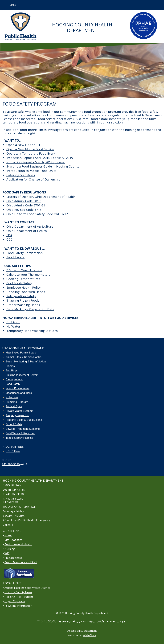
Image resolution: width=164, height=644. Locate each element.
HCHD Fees (13, 451)
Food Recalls (15, 257)
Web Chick (90, 635)
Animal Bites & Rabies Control (24, 357)
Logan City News (15, 601)
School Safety (14, 424)
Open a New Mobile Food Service (30, 149)
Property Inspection (17, 415)
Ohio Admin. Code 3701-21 (26, 205)
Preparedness (13, 558)
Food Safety (13, 384)
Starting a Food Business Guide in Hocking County (43, 166)
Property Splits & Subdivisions (24, 420)
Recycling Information (18, 606)
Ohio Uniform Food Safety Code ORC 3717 (37, 214)
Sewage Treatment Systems (23, 429)
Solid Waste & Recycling (20, 433)
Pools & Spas (14, 406)
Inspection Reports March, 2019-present (36, 162)
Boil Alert (13, 322)
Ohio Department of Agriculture (30, 226)
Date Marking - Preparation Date (30, 309)
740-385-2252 (15, 498)
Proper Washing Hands (23, 305)
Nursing (10, 549)
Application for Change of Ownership (33, 179)
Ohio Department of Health (27, 231)
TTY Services (11, 502)
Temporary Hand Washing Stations (32, 331)
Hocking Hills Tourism (19, 597)
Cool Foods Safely (19, 283)
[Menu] (6, 5)
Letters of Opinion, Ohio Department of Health (41, 197)
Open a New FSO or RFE (24, 145)
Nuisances (12, 397)
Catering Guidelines (21, 175)
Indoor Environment (17, 388)
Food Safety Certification (25, 253)
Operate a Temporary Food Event (31, 153)
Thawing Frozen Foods (23, 300)
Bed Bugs (12, 371)
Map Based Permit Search (21, 353)
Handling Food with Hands (26, 292)
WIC (7, 553)
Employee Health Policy (24, 287)
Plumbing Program (17, 402)
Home (8, 535)
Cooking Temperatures (23, 279)
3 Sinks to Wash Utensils (24, 270)
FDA (9, 235)
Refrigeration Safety (21, 296)
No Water (13, 326)
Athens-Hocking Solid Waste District (27, 588)
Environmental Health (18, 544)
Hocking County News (18, 592)
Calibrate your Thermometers (28, 275)
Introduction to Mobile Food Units (31, 171)
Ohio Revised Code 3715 (24, 210)
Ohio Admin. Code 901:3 (24, 201)
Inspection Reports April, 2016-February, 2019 (40, 158)
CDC (9, 239)
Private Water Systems (19, 411)
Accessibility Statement (82, 631)
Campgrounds (14, 379)
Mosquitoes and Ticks (19, 393)
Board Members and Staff (21, 562)
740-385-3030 (11, 464)
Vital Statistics (13, 540)
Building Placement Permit (22, 375)
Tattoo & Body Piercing (19, 438)
